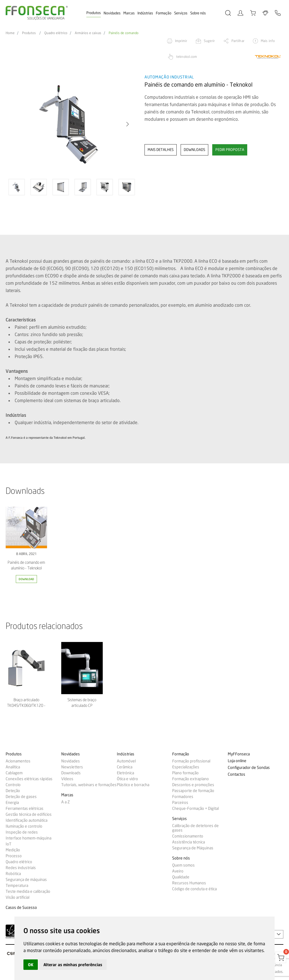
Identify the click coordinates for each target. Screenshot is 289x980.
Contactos (237, 774)
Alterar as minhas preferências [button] (73, 965)
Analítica (13, 767)
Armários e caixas (88, 33)
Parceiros (180, 803)
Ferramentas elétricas (25, 808)
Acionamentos (18, 761)
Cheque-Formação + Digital (195, 808)
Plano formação (185, 773)
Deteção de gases (21, 797)
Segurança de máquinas (26, 880)
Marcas (129, 13)
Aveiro (178, 871)
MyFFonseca (239, 754)
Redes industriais (21, 868)
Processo (14, 856)
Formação (164, 13)
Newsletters (72, 767)
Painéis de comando (124, 33)
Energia (12, 803)
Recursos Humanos (189, 883)
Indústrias (145, 13)
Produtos (94, 13)
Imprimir (181, 41)
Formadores (183, 797)
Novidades (112, 13)
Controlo (13, 785)
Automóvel (126, 761)
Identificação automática (27, 820)
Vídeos (67, 779)
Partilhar (238, 41)
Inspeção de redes (22, 832)
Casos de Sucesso (21, 908)
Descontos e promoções (193, 785)
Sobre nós (198, 13)
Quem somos (183, 865)
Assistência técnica (189, 842)
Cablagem (14, 773)
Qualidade (181, 877)
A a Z (65, 802)
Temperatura (17, 885)
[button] (128, 124)
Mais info (268, 41)
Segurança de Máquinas (193, 848)
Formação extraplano (191, 779)
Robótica (13, 874)
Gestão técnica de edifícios (29, 814)
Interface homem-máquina (29, 838)
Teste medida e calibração (28, 891)
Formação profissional (191, 761)
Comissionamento (188, 836)
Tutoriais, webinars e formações (89, 785)
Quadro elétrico (56, 33)
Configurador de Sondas (249, 768)
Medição (13, 850)
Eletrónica (125, 773)
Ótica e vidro (127, 779)
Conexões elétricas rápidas (29, 779)
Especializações (186, 767)
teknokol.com (187, 57)
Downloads (71, 773)
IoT (8, 844)
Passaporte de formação (193, 791)
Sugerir (209, 41)
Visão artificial (17, 897)
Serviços (181, 13)
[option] (72, 124)
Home (10, 33)
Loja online (237, 761)
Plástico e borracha (133, 785)
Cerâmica (125, 767)
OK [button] (31, 965)
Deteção (13, 791)
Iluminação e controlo (24, 826)
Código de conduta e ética (194, 889)
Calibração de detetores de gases (195, 828)
